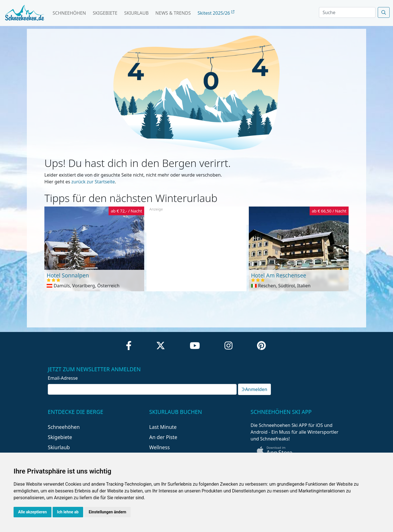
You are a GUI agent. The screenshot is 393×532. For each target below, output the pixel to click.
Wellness (160, 447)
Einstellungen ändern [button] (108, 512)
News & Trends (173, 13)
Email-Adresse (63, 378)
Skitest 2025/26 (216, 13)
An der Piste (163, 437)
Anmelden (254, 389)
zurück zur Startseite (93, 182)
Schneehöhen (69, 13)
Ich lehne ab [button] (68, 512)
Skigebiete (105, 13)
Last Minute (163, 427)
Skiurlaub (136, 13)
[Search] (347, 12)
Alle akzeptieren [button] (33, 512)
